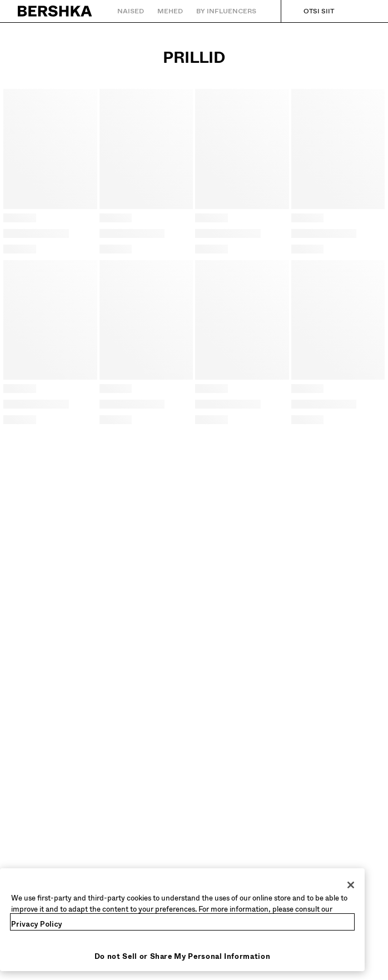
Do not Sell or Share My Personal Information (183, 956)
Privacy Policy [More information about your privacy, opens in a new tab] (37, 924)
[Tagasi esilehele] (55, 11)
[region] (182, 920)
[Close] (351, 885)
